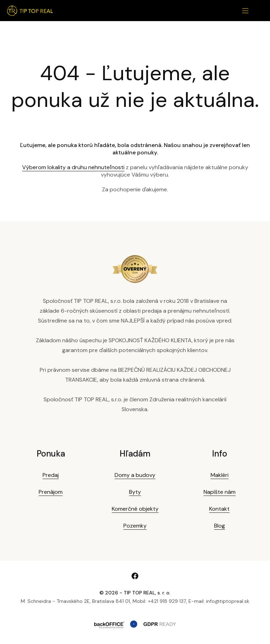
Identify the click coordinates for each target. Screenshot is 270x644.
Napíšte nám (220, 492)
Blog (220, 526)
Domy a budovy (135, 475)
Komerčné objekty (135, 509)
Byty (135, 492)
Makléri (220, 475)
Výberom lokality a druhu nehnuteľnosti (73, 167)
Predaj (51, 475)
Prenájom (51, 492)
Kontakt (219, 509)
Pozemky (135, 526)
